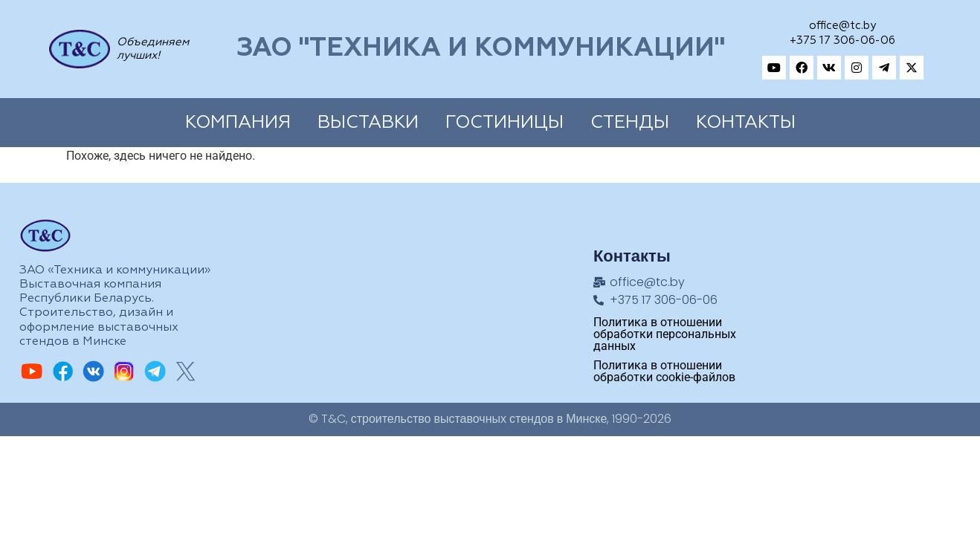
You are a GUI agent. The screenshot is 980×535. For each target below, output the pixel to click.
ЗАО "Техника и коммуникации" (481, 49)
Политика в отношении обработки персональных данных (665, 334)
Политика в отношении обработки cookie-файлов (664, 371)
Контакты (746, 123)
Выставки (368, 123)
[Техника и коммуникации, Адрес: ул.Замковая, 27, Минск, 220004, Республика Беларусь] (861, 292)
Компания (238, 123)
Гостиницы (504, 123)
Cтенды (630, 123)
